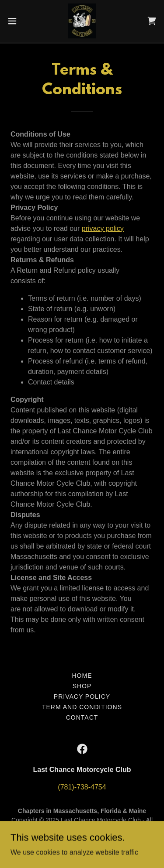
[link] (82, 21)
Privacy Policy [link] (82, 696)
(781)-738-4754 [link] (82, 787)
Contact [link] (82, 717)
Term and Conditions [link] (82, 707)
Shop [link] (82, 686)
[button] (15, 21)
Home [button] (82, 676)
